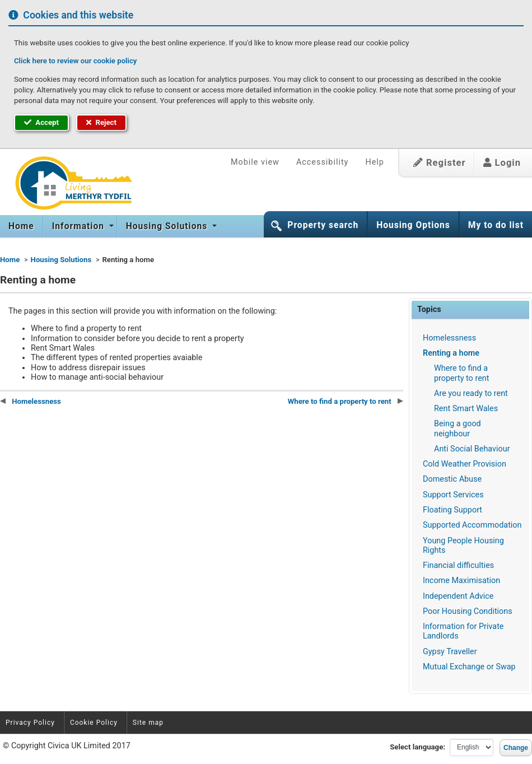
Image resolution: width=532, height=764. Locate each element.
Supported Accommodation (472, 525)
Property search (323, 225)
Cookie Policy (94, 723)
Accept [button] (41, 122)
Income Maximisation (461, 581)
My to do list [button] (496, 225)
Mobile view (255, 162)
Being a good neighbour (458, 428)
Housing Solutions (168, 226)
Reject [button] (101, 122)
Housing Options (413, 225)
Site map (148, 723)
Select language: (417, 747)
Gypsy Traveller (450, 652)
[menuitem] (22, 226)
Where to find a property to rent (461, 373)
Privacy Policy (30, 723)
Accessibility (323, 162)
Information (80, 226)
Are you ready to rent (471, 393)
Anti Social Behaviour (472, 449)
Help (374, 162)
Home (21, 226)
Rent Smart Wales (466, 409)
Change (516, 748)
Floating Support (452, 510)
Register (440, 163)
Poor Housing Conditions (468, 611)
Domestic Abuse (452, 479)
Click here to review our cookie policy (75, 61)
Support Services (453, 495)
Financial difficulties (458, 565)
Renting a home (451, 353)
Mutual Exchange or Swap (469, 667)
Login (502, 163)
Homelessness (449, 338)
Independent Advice (458, 596)
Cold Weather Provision (465, 464)
